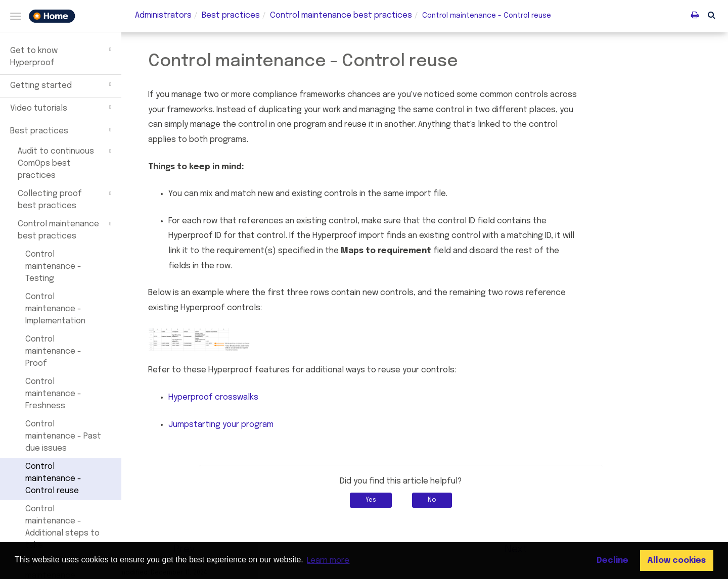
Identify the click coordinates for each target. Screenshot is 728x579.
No (456, 500)
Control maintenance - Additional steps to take (62, 527)
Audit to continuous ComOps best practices (66, 163)
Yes (395, 500)
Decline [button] (612, 561)
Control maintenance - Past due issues (63, 436)
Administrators (163, 15)
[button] (712, 15)
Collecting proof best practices (66, 199)
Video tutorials (62, 107)
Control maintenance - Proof (53, 351)
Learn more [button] (328, 561)
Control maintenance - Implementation (55, 309)
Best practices (62, 130)
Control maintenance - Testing (53, 267)
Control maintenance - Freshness (53, 394)
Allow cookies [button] (676, 561)
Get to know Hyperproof (62, 56)
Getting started (62, 84)
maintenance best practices (341, 15)
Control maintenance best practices (66, 229)
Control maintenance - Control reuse (53, 479)
